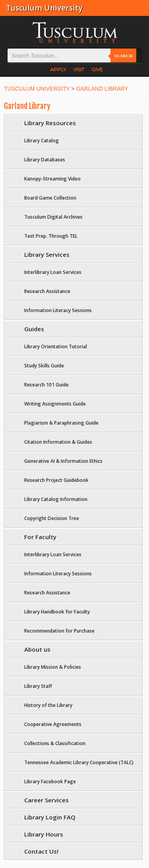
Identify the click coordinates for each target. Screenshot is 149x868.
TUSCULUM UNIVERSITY (37, 89)
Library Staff (38, 686)
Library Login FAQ (50, 817)
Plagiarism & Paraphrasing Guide (61, 423)
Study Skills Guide (44, 366)
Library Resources (50, 123)
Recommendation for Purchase (59, 631)
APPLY (58, 69)
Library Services (47, 254)
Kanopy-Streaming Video (52, 179)
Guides (34, 329)
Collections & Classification (55, 743)
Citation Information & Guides (58, 442)
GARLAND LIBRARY (102, 89)
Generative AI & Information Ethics (63, 461)
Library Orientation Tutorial (56, 347)
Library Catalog (42, 141)
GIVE (97, 69)
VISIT (79, 69)
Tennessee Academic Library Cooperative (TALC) (79, 762)
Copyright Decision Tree (52, 518)
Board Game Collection (50, 198)
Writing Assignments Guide (55, 404)
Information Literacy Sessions (58, 310)
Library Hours (44, 834)
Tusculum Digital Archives (53, 217)
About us (37, 649)
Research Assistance (47, 291)
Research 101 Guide (46, 385)
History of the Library (48, 705)
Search (124, 56)
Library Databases (45, 160)
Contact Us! (41, 851)
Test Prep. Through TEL (51, 236)
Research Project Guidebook (56, 480)
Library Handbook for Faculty (57, 612)
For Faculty (40, 537)
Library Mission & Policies (53, 667)
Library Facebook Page (50, 782)
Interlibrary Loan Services (53, 272)
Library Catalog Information (56, 499)
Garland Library (27, 106)
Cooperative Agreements (53, 724)
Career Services (46, 800)
